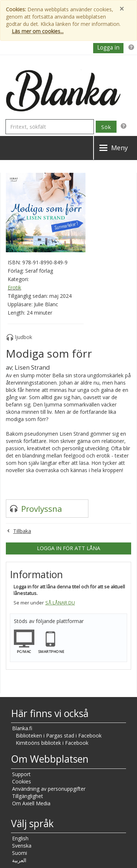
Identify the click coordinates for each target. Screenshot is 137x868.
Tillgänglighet (28, 796)
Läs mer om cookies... (38, 31)
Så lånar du (60, 603)
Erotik (14, 287)
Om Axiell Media (31, 803)
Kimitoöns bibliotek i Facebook (52, 743)
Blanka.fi (22, 728)
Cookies (22, 781)
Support (21, 774)
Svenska (22, 846)
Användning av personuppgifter (49, 789)
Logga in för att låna (68, 548)
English (20, 838)
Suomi (20, 853)
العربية (19, 860)
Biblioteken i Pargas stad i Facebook (59, 735)
